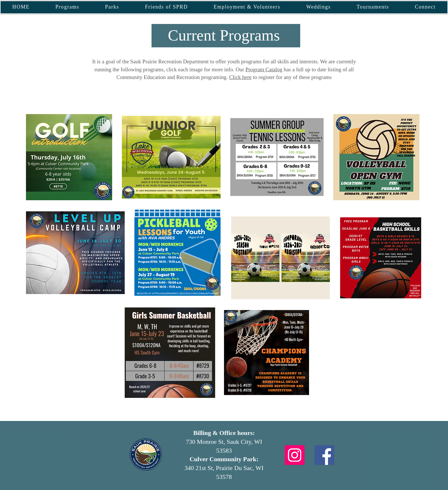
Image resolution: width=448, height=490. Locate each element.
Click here (240, 77)
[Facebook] (324, 455)
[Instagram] (295, 455)
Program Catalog (264, 69)
